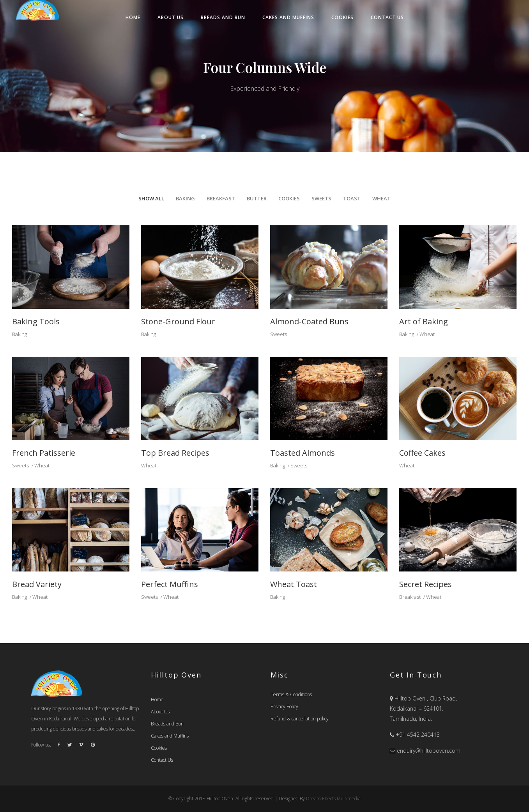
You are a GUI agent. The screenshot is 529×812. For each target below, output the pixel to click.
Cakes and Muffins (170, 736)
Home (157, 700)
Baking (19, 334)
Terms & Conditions (291, 694)
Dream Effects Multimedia (333, 799)
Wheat (427, 334)
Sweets (279, 334)
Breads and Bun (167, 724)
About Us (160, 712)
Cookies (159, 748)
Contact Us (162, 760)
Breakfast (410, 597)
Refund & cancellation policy (300, 719)
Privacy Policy (284, 707)
